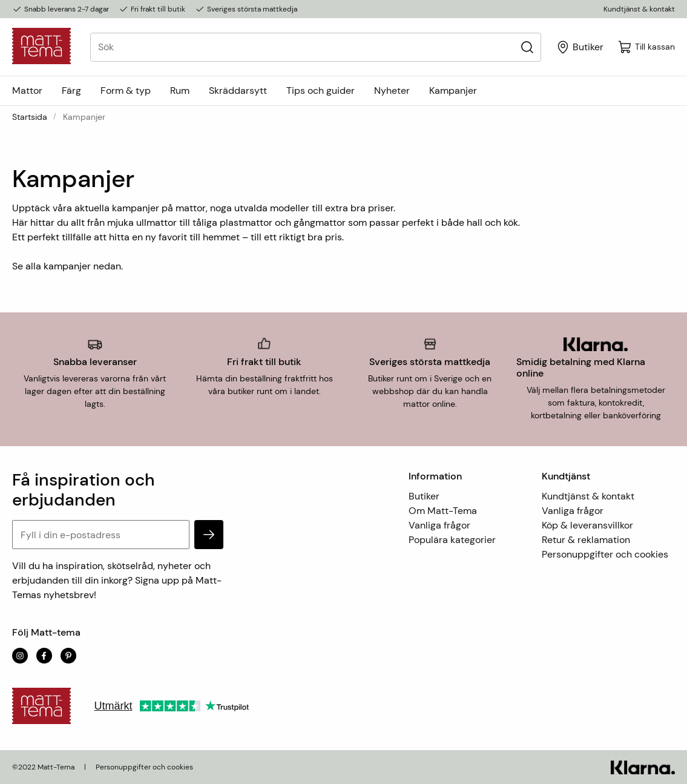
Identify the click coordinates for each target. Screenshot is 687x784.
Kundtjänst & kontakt (639, 9)
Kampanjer (453, 91)
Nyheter (392, 91)
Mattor (27, 91)
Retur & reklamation (586, 540)
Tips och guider (320, 91)
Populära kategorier (452, 540)
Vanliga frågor (439, 525)
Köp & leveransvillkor (587, 525)
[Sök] (527, 47)
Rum (180, 91)
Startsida (30, 117)
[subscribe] (209, 535)
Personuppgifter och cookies (605, 554)
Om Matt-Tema (443, 511)
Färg (71, 91)
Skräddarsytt (238, 91)
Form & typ (126, 91)
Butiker (424, 496)
